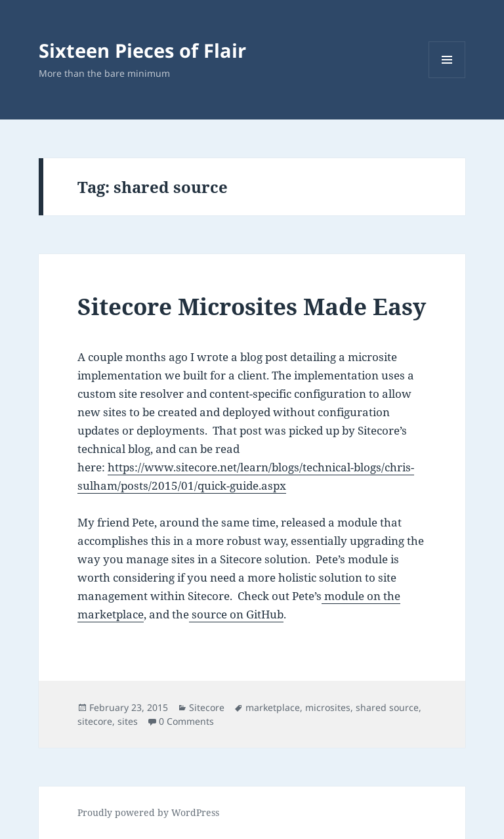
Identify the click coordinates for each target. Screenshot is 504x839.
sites (128, 721)
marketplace (273, 707)
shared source (387, 707)
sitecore (95, 721)
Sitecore (207, 707)
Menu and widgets (447, 78)
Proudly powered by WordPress (148, 812)
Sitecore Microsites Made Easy (252, 306)
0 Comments (186, 721)
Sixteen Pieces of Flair (142, 50)
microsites (328, 707)
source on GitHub (236, 614)
